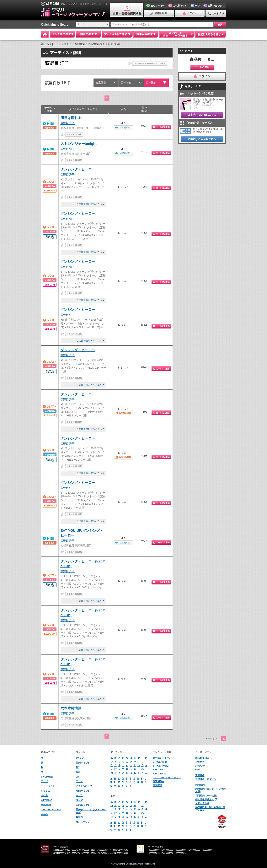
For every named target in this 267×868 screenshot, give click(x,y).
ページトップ (212, 739)
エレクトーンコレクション (167, 778)
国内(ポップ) (82, 763)
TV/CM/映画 (47, 777)
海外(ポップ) (82, 791)
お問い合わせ (202, 803)
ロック (79, 795)
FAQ (198, 770)
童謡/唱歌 (46, 805)
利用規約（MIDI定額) (206, 796)
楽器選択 (200, 775)
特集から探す (146, 34)
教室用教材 (159, 781)
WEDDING (47, 800)
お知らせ (200, 766)
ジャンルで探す (63, 34)
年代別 (45, 795)
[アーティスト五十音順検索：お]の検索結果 (79, 44)
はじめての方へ (203, 758)
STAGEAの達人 (161, 766)
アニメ (45, 781)
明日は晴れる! (72, 118)
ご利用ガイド (202, 762)
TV (77, 767)
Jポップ (80, 758)
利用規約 (200, 785)
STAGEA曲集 (160, 762)
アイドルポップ (84, 786)
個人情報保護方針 (205, 800)
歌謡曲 (79, 817)
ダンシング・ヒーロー (78, 169)
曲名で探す (88, 34)
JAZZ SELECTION (51, 810)
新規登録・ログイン (206, 779)
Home (45, 34)
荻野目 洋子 (68, 123)
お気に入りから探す (211, 34)
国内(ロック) (82, 805)
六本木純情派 (71, 708)
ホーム (45, 44)
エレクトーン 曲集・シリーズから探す (177, 34)
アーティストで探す (117, 34)
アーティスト (48, 786)
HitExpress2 (160, 774)
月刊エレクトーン (162, 758)
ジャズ (79, 800)
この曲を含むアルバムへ (89, 204)
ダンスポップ (83, 822)
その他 (45, 814)
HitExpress (159, 770)
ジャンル (46, 791)
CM (78, 777)
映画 (78, 772)
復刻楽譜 (158, 785)
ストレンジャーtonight (79, 144)
